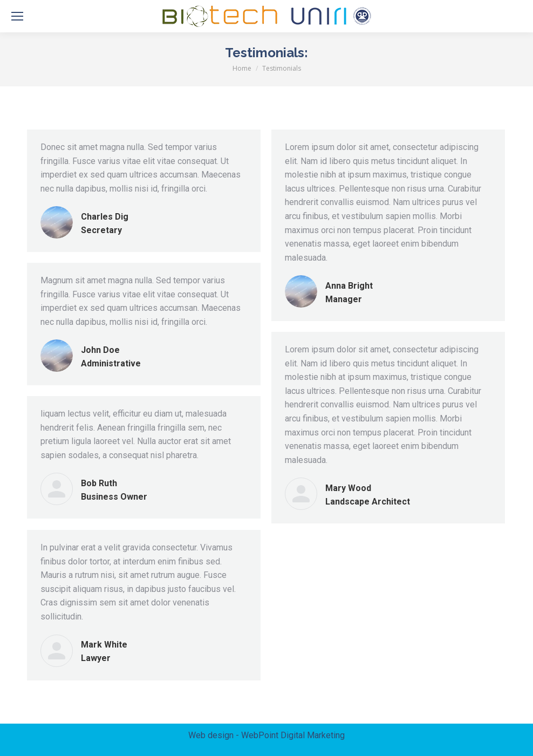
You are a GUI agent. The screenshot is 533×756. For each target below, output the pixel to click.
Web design (211, 735)
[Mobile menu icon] (17, 16)
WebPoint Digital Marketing (293, 735)
